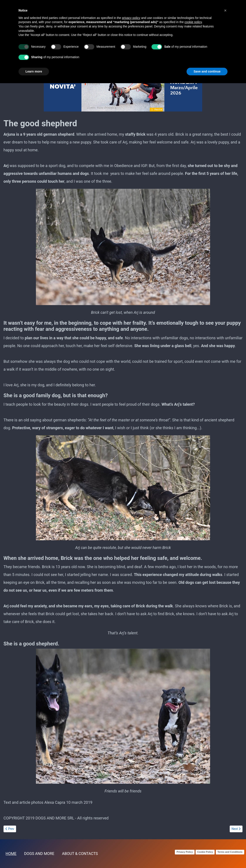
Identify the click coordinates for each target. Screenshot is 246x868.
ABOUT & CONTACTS (80, 854)
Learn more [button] (34, 71)
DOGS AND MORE (39, 854)
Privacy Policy (185, 852)
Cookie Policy (205, 852)
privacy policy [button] (131, 18)
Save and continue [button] (207, 71)
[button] (225, 10)
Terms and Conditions (230, 852)
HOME (11, 854)
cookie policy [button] (193, 22)
